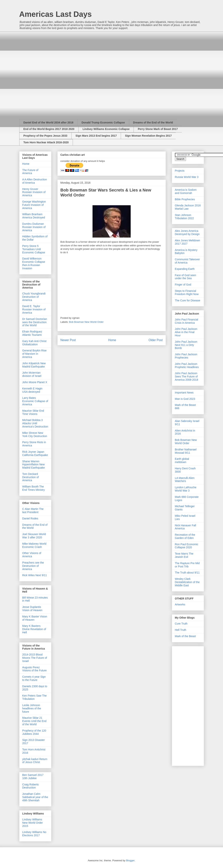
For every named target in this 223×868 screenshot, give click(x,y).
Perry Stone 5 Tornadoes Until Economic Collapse (34, 249)
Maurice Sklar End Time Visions (33, 412)
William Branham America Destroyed (34, 216)
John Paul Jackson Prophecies (186, 356)
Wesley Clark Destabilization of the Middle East (187, 582)
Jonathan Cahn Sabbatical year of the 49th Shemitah (35, 797)
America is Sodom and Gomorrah (186, 191)
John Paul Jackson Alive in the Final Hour (186, 332)
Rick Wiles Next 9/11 (35, 575)
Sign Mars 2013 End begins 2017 (96, 136)
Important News (184, 393)
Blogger (130, 860)
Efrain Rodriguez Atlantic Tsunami (32, 333)
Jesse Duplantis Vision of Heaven (32, 609)
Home (112, 340)
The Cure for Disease (188, 300)
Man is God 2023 (185, 399)
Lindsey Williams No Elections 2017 (34, 834)
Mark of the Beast (185, 636)
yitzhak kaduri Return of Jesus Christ (35, 761)
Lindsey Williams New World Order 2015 (33, 823)
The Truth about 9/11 (187, 573)
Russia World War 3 (187, 177)
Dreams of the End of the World (153, 122)
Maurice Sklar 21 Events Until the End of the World (34, 721)
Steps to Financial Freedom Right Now (187, 292)
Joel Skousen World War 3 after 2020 (34, 536)
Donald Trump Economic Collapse (103, 122)
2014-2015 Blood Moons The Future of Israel (35, 658)
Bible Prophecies (185, 199)
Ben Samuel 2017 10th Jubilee (33, 777)
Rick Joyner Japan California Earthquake (35, 453)
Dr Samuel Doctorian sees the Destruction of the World (35, 322)
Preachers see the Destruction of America (33, 566)
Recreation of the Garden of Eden (185, 536)
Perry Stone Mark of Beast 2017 (158, 129)
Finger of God (183, 285)
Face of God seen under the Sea (186, 277)
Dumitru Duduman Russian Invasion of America (34, 227)
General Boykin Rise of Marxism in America (35, 354)
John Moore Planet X (35, 382)
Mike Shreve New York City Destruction (35, 434)
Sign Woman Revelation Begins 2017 (148, 136)
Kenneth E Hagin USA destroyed (32, 390)
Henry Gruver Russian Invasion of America (34, 192)
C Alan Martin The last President (33, 511)
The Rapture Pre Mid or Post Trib (187, 565)
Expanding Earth (185, 269)
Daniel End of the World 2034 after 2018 (48, 122)
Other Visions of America (32, 555)
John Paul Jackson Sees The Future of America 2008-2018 (187, 376)
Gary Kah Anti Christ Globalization (34, 343)
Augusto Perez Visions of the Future (35, 669)
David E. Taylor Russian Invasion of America (34, 309)
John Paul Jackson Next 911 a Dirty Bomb (186, 345)
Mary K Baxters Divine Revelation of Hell (34, 629)
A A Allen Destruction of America (35, 181)
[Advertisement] (54, 72)
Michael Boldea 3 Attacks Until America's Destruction (35, 423)
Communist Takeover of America (187, 261)
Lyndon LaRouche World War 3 (186, 489)
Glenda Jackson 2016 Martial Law (188, 207)
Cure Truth (181, 624)
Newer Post (68, 340)
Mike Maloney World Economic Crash (34, 545)
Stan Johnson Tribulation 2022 (184, 217)
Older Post (156, 340)
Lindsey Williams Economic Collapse (106, 129)
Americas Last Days (56, 14)
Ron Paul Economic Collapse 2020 (187, 546)
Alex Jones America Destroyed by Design (187, 232)
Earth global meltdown (182, 460)
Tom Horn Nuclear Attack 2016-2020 (46, 142)
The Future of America (30, 172)
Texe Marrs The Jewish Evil (184, 555)
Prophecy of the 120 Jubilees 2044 (34, 732)
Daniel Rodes (30, 518)
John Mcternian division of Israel (32, 374)
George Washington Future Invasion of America (34, 205)
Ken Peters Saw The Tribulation (35, 697)
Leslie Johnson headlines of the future (32, 708)
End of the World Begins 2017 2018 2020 (49, 129)
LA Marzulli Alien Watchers (185, 480)
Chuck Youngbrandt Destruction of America (34, 297)
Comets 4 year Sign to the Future (34, 678)
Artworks (180, 604)
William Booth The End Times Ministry (34, 488)
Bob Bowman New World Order (86, 322)
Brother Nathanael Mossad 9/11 (186, 451)
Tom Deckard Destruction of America (31, 477)
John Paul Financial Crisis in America (187, 321)
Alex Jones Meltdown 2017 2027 (188, 242)
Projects (180, 171)
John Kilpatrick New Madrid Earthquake (34, 365)
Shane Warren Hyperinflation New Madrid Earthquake (34, 465)
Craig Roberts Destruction (31, 786)
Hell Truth (181, 630)
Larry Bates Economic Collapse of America (35, 401)
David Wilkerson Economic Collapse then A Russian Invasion (34, 263)
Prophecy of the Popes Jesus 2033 (45, 136)
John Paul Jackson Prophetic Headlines (187, 365)
